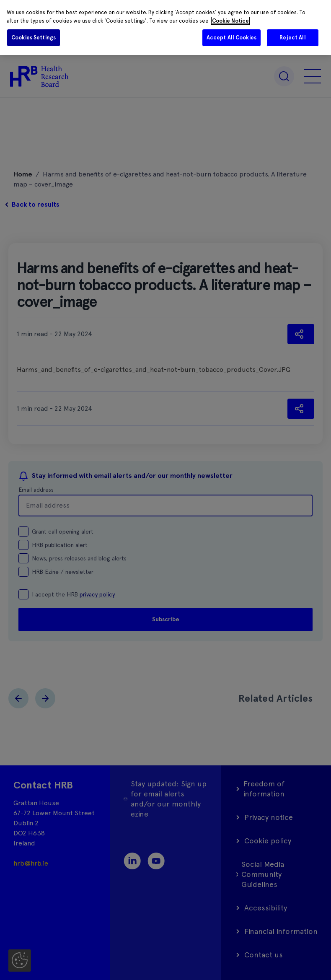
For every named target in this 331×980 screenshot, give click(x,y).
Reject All (292, 38)
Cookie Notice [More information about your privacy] (230, 21)
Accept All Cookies (231, 38)
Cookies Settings (34, 38)
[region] (165, 27)
